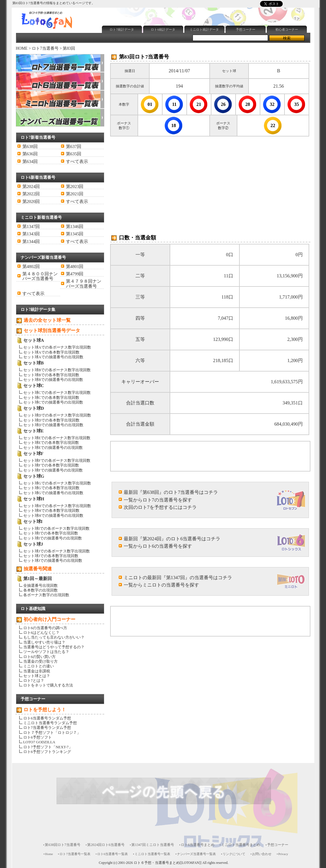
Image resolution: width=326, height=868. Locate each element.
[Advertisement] (207, 10)
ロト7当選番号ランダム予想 (47, 728)
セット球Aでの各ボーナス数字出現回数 (57, 347)
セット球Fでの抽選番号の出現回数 (53, 470)
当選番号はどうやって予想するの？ (54, 647)
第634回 (30, 161)
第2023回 (75, 186)
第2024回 (31, 186)
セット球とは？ (37, 676)
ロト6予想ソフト (38, 737)
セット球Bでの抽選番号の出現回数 (53, 380)
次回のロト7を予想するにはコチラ (160, 507)
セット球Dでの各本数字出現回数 (51, 420)
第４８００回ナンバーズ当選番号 (40, 276)
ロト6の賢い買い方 (39, 657)
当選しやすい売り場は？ (44, 642)
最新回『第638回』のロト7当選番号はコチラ (171, 492)
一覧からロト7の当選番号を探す (158, 500)
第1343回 (31, 234)
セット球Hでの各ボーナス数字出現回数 (57, 506)
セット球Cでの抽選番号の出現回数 (53, 402)
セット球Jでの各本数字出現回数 (51, 556)
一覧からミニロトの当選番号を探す (161, 585)
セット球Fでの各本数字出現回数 (51, 465)
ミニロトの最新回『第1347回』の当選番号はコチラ (178, 578)
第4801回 (75, 266)
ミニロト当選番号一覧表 (152, 854)
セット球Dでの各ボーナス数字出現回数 (57, 415)
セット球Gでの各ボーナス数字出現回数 (57, 483)
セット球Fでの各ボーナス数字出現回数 (57, 460)
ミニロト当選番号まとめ (241, 845)
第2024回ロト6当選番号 (106, 845)
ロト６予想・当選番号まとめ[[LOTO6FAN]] (168, 863)
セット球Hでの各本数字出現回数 (51, 510)
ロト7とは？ (34, 680)
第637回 (74, 146)
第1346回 (75, 226)
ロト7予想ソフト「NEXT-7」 (48, 747)
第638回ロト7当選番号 (63, 845)
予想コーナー (246, 29)
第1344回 (31, 241)
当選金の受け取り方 (40, 661)
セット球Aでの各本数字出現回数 (51, 352)
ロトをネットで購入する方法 (48, 685)
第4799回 (75, 274)
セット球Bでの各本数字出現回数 (51, 375)
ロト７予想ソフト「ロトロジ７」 (52, 733)
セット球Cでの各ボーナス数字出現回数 (57, 393)
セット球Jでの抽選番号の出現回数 (53, 560)
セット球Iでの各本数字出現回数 (51, 533)
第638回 (30, 146)
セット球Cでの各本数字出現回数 (51, 398)
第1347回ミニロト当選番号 (153, 845)
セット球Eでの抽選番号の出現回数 (53, 448)
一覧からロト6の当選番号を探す (158, 546)
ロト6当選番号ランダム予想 (47, 718)
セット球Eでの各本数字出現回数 (51, 443)
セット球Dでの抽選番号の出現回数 (53, 425)
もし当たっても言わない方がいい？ (54, 637)
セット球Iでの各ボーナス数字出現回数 (56, 528)
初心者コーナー (287, 29)
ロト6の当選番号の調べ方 (45, 628)
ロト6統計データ (163, 29)
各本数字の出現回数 (40, 590)
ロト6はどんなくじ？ (41, 633)
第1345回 (75, 234)
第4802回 (31, 266)
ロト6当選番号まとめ (198, 845)
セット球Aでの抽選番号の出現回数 (53, 357)
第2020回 (31, 201)
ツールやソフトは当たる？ (46, 652)
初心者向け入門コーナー (49, 619)
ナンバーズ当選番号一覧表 (196, 854)
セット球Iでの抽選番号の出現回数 (53, 538)
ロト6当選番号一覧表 (112, 854)
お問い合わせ (262, 854)
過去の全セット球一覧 (47, 320)
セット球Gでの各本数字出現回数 (51, 488)
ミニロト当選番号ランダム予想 (50, 723)
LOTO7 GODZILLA (39, 742)
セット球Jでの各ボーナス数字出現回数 (57, 551)
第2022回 (31, 194)
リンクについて (234, 854)
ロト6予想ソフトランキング (47, 752)
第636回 (30, 154)
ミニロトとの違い (39, 666)
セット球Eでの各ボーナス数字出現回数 (57, 438)
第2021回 (75, 194)
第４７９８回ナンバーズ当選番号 (84, 284)
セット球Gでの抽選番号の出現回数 (53, 493)
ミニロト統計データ (204, 29)
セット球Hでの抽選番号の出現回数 (53, 515)
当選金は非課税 (37, 671)
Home (49, 854)
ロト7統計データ (122, 29)
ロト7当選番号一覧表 (75, 854)
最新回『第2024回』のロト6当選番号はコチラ (172, 539)
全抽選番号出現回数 (40, 585)
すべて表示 (77, 161)
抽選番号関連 (38, 569)
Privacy (283, 854)
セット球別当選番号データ (52, 330)
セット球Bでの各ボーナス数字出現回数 (57, 370)
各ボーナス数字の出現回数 (46, 595)
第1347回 (31, 226)
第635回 (74, 154)
